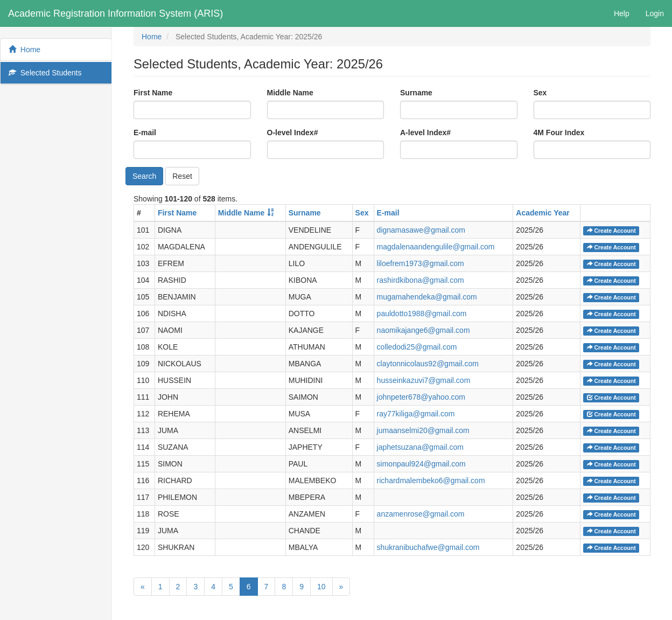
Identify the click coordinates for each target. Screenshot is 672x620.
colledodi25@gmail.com (417, 347)
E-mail (145, 133)
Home (24, 50)
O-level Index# (293, 133)
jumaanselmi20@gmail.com (423, 430)
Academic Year (542, 213)
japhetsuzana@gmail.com (420, 447)
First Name (153, 93)
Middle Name (290, 93)
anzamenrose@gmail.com (421, 514)
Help (622, 13)
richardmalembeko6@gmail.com (431, 480)
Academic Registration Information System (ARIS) (115, 13)
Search (144, 176)
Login (655, 13)
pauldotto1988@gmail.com (422, 314)
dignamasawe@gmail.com (421, 230)
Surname (416, 93)
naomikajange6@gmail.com (423, 330)
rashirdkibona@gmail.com (421, 280)
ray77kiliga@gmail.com (416, 414)
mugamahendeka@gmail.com (427, 297)
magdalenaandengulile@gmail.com (436, 247)
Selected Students (45, 73)
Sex (540, 93)
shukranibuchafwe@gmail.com (428, 547)
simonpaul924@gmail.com (421, 464)
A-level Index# (425, 133)
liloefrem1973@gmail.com (421, 263)
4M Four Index (559, 133)
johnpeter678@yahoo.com (421, 397)
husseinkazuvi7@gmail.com (424, 380)
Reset (182, 176)
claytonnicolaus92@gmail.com (428, 364)
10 (321, 587)
